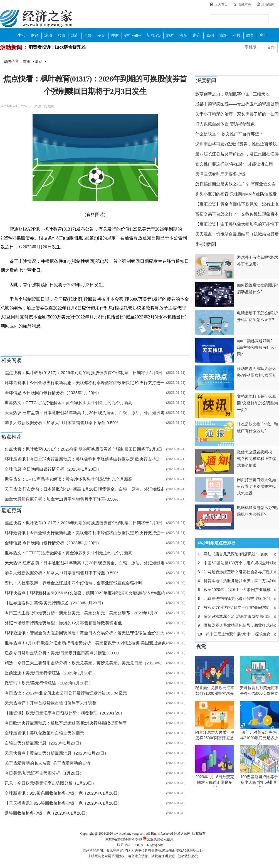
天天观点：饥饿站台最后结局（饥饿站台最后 (237, 234)
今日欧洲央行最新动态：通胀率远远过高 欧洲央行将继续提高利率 (66, 723)
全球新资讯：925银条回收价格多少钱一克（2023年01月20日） (63, 793)
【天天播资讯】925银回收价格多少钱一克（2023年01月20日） (63, 803)
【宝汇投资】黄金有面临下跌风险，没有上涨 (237, 204)
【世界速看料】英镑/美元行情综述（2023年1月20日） (55, 603)
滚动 (48, 35)
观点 (75, 35)
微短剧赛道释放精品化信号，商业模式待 (237, 625)
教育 (250, 35)
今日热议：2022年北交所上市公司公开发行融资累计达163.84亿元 (66, 693)
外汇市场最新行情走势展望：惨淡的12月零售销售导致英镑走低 (63, 623)
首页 (27, 61)
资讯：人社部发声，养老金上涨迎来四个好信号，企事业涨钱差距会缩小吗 (74, 583)
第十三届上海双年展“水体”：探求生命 (237, 634)
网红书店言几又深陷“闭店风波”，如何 (237, 554)
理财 (115, 35)
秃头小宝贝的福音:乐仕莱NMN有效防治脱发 (236, 194)
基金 (102, 35)
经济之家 (36, 18)
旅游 (170, 35)
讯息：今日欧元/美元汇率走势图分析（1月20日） (50, 783)
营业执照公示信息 (158, 839)
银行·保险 (133, 35)
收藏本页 (245, 4)
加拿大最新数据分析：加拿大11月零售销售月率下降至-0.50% (62, 423)
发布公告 (53, 339)
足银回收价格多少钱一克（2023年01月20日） (47, 813)
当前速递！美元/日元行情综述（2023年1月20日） (51, 673)
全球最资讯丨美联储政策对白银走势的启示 (44, 733)
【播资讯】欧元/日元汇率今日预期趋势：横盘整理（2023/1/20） (65, 713)
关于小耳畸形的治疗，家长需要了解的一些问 (237, 114)
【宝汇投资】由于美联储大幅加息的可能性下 (237, 224)
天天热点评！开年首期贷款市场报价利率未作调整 (51, 703)
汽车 (183, 35)
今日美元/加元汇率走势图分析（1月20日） (44, 773)
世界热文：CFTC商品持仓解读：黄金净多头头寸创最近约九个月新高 (69, 403)
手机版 (251, 47)
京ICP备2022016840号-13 (124, 839)
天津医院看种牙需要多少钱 (220, 174)
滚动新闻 (268, 4)
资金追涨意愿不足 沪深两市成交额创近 (237, 616)
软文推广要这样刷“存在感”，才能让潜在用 (234, 164)
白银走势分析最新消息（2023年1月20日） (44, 743)
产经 (88, 35)
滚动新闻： (14, 47)
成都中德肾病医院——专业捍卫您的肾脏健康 (237, 104)
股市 (61, 35)
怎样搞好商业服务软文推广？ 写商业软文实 (235, 184)
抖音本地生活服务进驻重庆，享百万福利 (237, 581)
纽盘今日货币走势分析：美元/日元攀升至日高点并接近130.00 (62, 653)
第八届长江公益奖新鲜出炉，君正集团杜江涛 (237, 154)
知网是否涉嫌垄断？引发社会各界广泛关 (237, 572)
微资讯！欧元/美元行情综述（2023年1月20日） (49, 683)
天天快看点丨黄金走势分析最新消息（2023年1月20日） (57, 753)
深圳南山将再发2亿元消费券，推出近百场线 (236, 144)
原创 (210, 35)
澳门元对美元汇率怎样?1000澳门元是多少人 (259, 738)
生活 (21, 35)
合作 (271, 47)
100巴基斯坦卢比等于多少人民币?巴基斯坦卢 (259, 782)
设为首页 (221, 4)
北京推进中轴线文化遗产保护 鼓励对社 (237, 599)
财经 (35, 35)
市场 (223, 35)
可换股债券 (37, 339)
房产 (197, 35)
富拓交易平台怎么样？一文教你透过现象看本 (237, 214)
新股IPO (154, 35)
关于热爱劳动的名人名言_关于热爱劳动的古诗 (48, 763)
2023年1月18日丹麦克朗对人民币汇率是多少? (215, 782)
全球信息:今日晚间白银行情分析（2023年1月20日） (53, 393)
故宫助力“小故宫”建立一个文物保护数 (237, 607)
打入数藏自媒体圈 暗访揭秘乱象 (225, 124)
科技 (237, 35)
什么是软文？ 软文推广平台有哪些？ (229, 134)
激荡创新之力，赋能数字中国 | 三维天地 (232, 94)
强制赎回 (21, 339)
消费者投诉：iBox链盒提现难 (57, 47)
